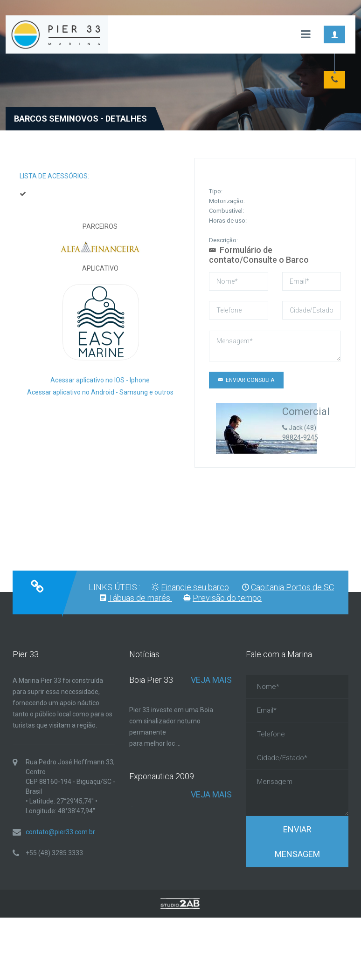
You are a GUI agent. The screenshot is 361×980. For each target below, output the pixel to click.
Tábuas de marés (140, 598)
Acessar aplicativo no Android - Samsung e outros (100, 392)
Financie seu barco (195, 587)
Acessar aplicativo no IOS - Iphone (100, 380)
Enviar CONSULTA (246, 380)
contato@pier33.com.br (60, 832)
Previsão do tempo (227, 598)
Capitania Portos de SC (292, 587)
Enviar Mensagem (297, 842)
